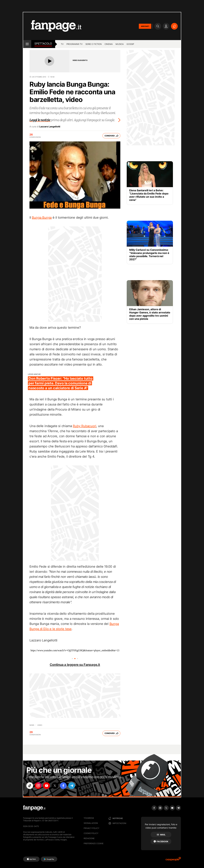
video (40, 725)
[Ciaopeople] (173, 860)
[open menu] (27, 44)
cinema (109, 44)
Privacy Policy (91, 828)
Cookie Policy (91, 833)
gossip (130, 44)
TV (62, 44)
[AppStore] (31, 859)
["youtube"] (48, 786)
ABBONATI (145, 26)
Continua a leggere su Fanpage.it (75, 665)
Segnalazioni (91, 823)
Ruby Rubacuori (84, 426)
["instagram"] (39, 786)
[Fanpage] (34, 808)
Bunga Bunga (42, 218)
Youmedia (89, 818)
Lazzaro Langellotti (50, 127)
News (32, 725)
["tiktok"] (30, 786)
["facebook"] (66, 786)
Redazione (89, 838)
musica (120, 44)
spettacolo (43, 44)
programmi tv (75, 44)
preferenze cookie (94, 843)
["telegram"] (75, 786)
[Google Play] (49, 859)
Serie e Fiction (94, 44)
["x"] (57, 786)
